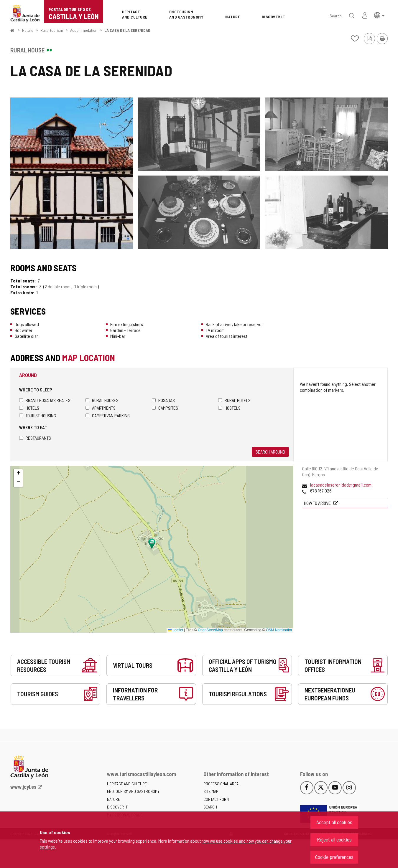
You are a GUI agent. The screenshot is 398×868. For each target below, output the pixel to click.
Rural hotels (234, 400)
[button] (379, 15)
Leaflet (176, 630)
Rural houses (102, 400)
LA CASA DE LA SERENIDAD (127, 30)
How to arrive (318, 503)
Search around (270, 452)
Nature (28, 30)
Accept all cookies (334, 822)
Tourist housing (38, 415)
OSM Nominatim (279, 630)
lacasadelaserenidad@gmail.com (341, 485)
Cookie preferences (334, 857)
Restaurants (35, 438)
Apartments (101, 408)
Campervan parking (108, 415)
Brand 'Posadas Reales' (45, 400)
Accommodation (84, 30)
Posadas (163, 400)
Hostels (229, 408)
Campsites (165, 408)
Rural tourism (52, 30)
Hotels (29, 408)
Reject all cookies (334, 839)
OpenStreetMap (210, 630)
